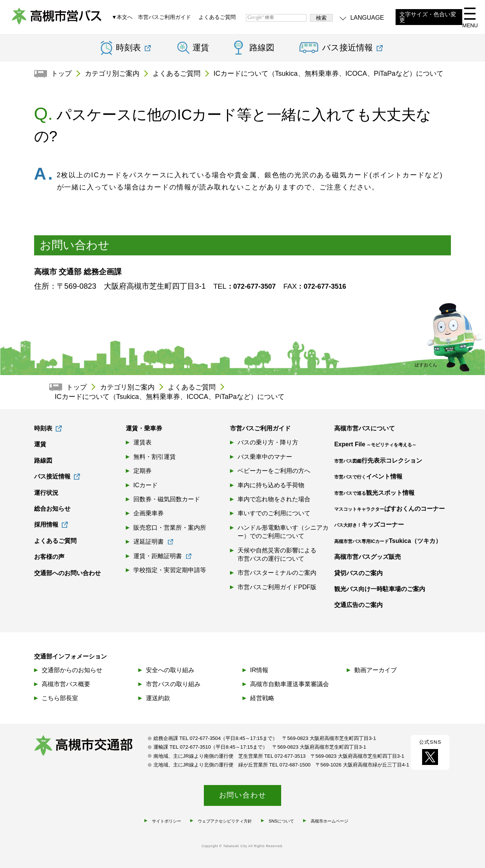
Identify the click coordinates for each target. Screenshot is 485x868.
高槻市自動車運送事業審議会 (289, 684)
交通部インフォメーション (70, 656)
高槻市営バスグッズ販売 (368, 557)
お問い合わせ (243, 795)
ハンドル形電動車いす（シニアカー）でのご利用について (283, 532)
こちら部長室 (60, 698)
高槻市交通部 (91, 746)
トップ (61, 74)
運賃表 (142, 442)
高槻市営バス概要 (66, 684)
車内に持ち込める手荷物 (271, 485)
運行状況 (46, 493)
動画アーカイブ (375, 670)
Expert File (375, 444)
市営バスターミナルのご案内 (277, 573)
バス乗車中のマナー (265, 457)
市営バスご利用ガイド (164, 17)
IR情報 (259, 670)
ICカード (145, 485)
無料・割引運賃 (155, 457)
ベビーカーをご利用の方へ (274, 471)
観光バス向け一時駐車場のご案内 (380, 589)
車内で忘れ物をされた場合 (274, 499)
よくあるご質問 (217, 17)
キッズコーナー (369, 525)
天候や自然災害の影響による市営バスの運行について (277, 554)
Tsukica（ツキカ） (388, 541)
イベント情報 (368, 476)
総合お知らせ (52, 509)
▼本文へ (122, 17)
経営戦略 (262, 698)
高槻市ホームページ (329, 821)
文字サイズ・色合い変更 (428, 17)
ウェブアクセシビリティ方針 (225, 821)
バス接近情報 (52, 476)
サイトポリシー (167, 821)
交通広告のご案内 (358, 605)
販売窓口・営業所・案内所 (170, 528)
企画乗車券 (149, 513)
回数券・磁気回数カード (167, 499)
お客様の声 (49, 557)
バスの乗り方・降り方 (268, 442)
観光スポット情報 (374, 493)
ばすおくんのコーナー (390, 509)
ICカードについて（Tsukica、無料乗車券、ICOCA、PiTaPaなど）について (329, 74)
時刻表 (43, 428)
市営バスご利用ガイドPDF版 (277, 587)
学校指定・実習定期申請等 (170, 570)
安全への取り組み (170, 670)
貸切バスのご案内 (358, 573)
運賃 (201, 48)
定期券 (142, 471)
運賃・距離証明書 (158, 556)
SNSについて (281, 821)
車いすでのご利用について (274, 513)
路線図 (262, 48)
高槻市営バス (57, 19)
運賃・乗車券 (144, 428)
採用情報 (46, 525)
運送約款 (158, 698)
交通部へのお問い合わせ (67, 573)
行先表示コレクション (378, 461)
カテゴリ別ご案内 (112, 74)
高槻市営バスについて (365, 428)
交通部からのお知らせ (72, 670)
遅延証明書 (149, 542)
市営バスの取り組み (173, 684)
